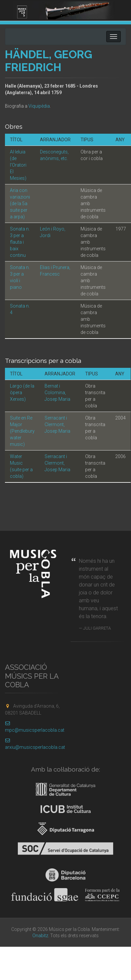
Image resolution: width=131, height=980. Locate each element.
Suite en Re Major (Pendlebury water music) (22, 431)
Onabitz (40, 936)
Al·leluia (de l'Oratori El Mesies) (18, 165)
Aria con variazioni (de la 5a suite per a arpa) (20, 204)
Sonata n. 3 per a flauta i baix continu (20, 242)
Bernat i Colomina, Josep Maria (57, 393)
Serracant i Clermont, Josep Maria (57, 424)
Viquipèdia (39, 106)
